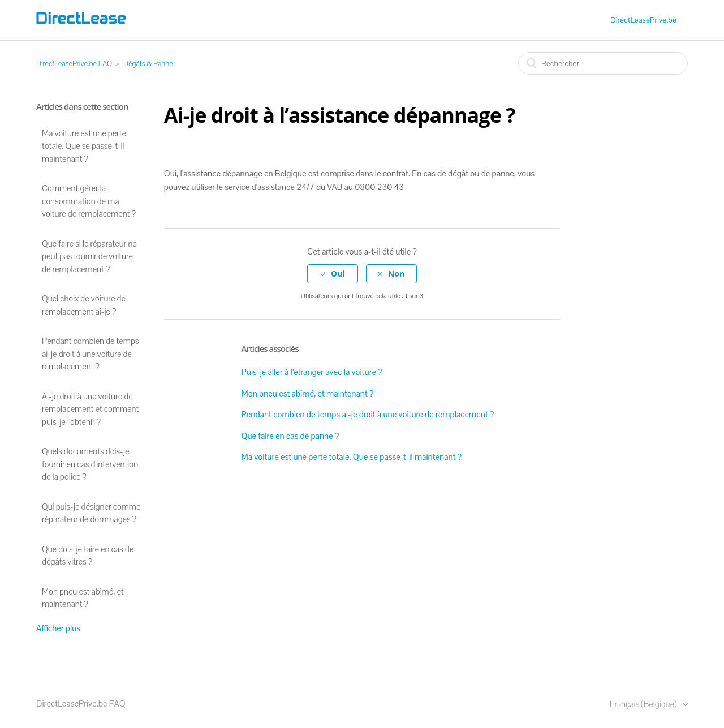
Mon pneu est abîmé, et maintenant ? (83, 598)
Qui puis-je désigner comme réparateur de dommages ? (91, 513)
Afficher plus (58, 628)
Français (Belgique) (644, 704)
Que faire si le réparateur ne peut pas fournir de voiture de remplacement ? (89, 256)
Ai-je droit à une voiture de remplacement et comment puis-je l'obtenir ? (90, 409)
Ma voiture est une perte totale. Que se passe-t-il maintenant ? (84, 146)
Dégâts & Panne (148, 64)
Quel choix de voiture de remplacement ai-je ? (84, 305)
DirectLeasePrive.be (643, 20)
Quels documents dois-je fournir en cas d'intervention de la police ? (90, 464)
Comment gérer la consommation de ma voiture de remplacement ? (89, 201)
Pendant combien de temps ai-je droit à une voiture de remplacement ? (90, 354)
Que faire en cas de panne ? (290, 436)
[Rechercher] (603, 63)
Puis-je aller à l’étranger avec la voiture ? (312, 372)
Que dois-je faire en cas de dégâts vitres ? (88, 555)
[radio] (333, 274)
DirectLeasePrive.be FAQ (74, 64)
